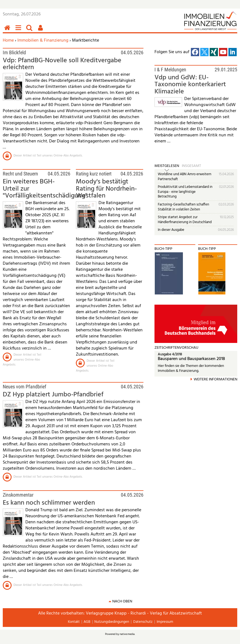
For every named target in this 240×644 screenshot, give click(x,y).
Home (8, 40)
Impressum (165, 622)
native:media (127, 634)
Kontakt (74, 622)
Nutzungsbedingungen (112, 622)
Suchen (30, 31)
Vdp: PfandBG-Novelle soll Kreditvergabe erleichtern (62, 64)
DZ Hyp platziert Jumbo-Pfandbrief (53, 395)
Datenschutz (143, 622)
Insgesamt (191, 166)
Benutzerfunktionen (41, 31)
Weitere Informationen (215, 379)
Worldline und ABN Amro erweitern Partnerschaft (185, 177)
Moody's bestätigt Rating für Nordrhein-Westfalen (106, 189)
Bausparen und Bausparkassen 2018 (191, 359)
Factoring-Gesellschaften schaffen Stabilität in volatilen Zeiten (183, 207)
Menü (19, 31)
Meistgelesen (167, 166)
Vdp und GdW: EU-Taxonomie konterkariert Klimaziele (190, 85)
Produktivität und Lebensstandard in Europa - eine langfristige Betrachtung (185, 192)
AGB (87, 622)
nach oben (122, 601)
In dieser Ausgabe (171, 230)
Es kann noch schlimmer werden (49, 503)
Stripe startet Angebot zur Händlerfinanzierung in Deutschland (185, 220)
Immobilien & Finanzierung (43, 40)
